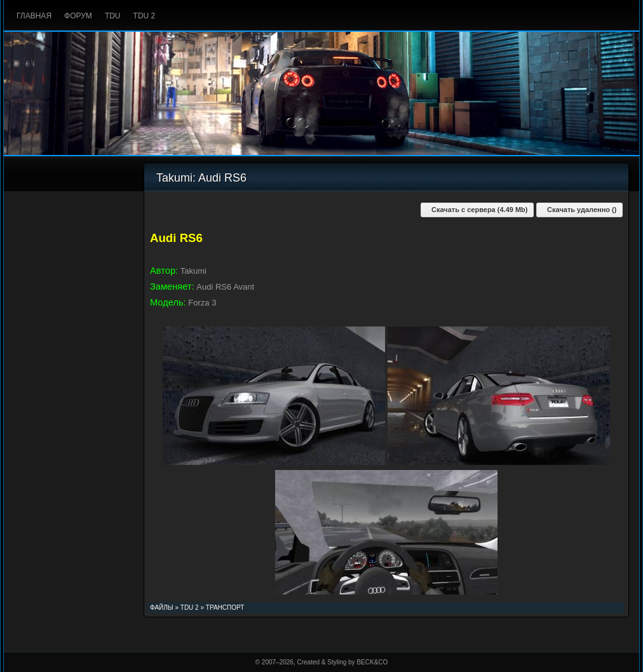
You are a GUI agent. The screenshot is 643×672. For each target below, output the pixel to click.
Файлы (162, 608)
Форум (78, 16)
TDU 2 (145, 16)
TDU (113, 16)
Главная (34, 16)
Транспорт (225, 608)
